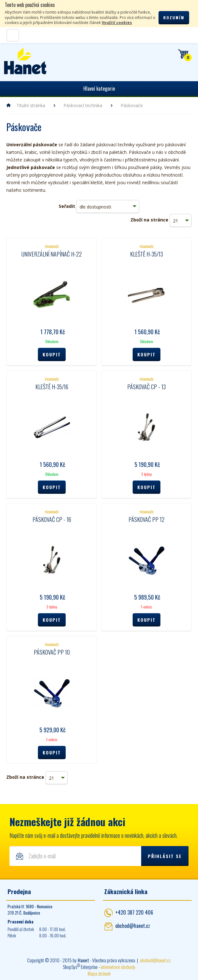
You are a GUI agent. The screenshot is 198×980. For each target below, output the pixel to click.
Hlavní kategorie (99, 88)
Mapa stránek (99, 973)
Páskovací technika (83, 105)
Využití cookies (117, 23)
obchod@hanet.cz (133, 926)
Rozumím (174, 18)
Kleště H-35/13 (147, 254)
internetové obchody (118, 967)
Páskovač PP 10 (52, 652)
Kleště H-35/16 (52, 387)
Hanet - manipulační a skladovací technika (25, 61)
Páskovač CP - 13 (147, 387)
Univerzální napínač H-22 (52, 254)
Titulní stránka (31, 105)
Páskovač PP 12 (147, 519)
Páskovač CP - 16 (52, 519)
